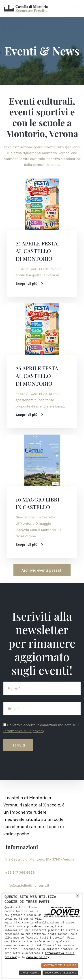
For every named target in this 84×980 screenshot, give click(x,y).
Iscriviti (18, 745)
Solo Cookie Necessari (60, 973)
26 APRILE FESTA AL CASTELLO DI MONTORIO (37, 376)
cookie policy (38, 957)
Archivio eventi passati (42, 570)
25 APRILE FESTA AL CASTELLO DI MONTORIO (37, 251)
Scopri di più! (29, 283)
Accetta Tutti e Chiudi (60, 965)
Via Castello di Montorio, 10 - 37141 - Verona (40, 859)
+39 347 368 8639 (20, 872)
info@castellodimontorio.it (27, 885)
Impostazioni (30, 973)
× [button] (78, 896)
